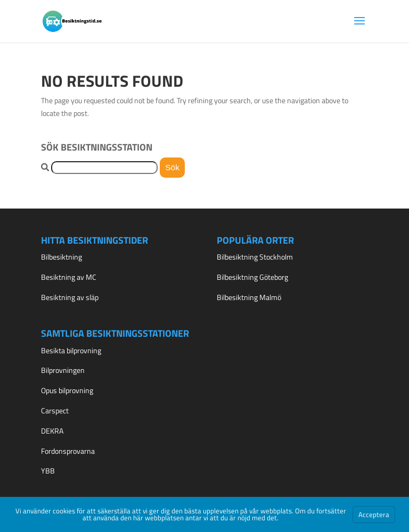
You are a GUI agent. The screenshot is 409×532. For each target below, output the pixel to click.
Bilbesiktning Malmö (249, 297)
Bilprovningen (63, 370)
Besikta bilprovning (71, 350)
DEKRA (52, 431)
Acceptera (374, 514)
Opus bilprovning (67, 390)
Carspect (55, 410)
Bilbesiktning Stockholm (255, 257)
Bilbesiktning (62, 257)
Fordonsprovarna (68, 451)
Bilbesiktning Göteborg (252, 277)
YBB (48, 471)
